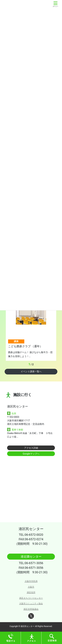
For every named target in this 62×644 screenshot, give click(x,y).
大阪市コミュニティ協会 (31, 604)
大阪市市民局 (31, 581)
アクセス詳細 (31, 448)
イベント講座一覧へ (31, 371)
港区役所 (31, 592)
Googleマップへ (31, 454)
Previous (23, 365)
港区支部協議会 (31, 609)
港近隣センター (31, 557)
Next (37, 365)
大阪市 (31, 587)
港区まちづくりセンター (31, 598)
